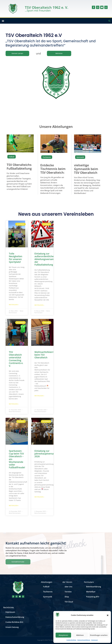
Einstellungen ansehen (99, 635)
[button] (108, 615)
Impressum (94, 640)
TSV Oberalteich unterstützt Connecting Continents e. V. (16, 359)
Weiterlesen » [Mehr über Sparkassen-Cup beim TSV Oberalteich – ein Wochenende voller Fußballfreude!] (14, 506)
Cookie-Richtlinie (71, 640)
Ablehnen (80, 635)
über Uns (68, 587)
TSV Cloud (69, 602)
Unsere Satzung (12, 627)
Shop (67, 597)
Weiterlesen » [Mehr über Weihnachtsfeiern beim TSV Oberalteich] (39, 396)
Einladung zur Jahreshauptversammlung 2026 (49, 454)
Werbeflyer (91, 592)
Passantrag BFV (93, 597)
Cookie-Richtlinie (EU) (14, 622)
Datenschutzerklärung (84, 640)
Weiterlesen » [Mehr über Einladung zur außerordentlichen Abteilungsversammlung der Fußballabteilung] (39, 305)
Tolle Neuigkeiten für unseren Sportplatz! (16, 258)
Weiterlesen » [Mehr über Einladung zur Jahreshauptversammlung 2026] (39, 497)
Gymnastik (48, 597)
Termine (68, 592)
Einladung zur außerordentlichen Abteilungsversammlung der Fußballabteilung (48, 259)
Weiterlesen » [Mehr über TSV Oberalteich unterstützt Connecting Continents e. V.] (14, 404)
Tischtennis (47, 157)
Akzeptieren (63, 635)
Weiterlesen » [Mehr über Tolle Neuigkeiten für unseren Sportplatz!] (14, 305)
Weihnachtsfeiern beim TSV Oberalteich (44, 355)
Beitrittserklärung (94, 587)
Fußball (12, 157)
